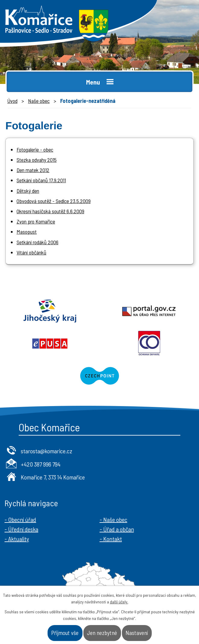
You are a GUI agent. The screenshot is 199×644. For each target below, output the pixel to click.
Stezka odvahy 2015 (37, 160)
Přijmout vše (65, 633)
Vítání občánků (31, 252)
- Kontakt (111, 539)
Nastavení (137, 633)
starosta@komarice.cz (47, 451)
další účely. (119, 602)
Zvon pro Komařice (36, 221)
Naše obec (39, 101)
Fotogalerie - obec (35, 149)
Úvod (12, 101)
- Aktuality (17, 539)
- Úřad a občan (117, 529)
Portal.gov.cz (149, 311)
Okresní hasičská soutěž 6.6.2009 (50, 211)
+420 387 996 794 (41, 464)
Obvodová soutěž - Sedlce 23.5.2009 (54, 201)
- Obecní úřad (20, 519)
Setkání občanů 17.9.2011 (41, 180)
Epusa (50, 344)
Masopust (27, 232)
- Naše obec (113, 519)
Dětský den (28, 191)
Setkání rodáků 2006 (37, 242)
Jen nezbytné (102, 633)
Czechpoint (99, 376)
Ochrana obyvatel (149, 344)
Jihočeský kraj (50, 311)
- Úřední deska (21, 529)
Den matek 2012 (33, 170)
